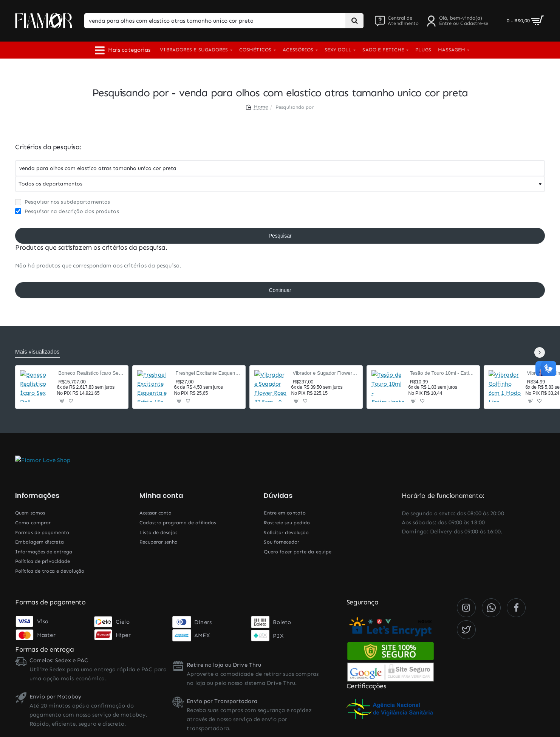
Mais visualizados (37, 352)
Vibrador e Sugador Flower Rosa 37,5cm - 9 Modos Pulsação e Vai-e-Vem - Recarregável (326, 373)
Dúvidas (278, 496)
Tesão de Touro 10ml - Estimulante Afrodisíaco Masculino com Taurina (443, 373)
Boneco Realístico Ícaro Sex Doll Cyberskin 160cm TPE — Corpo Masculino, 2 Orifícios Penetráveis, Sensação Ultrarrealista (91, 373)
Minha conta (161, 496)
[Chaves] (280, 168)
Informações (37, 496)
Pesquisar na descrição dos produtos (67, 211)
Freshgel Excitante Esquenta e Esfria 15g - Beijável (208, 373)
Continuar (280, 290)
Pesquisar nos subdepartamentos (63, 202)
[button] (62, 401)
